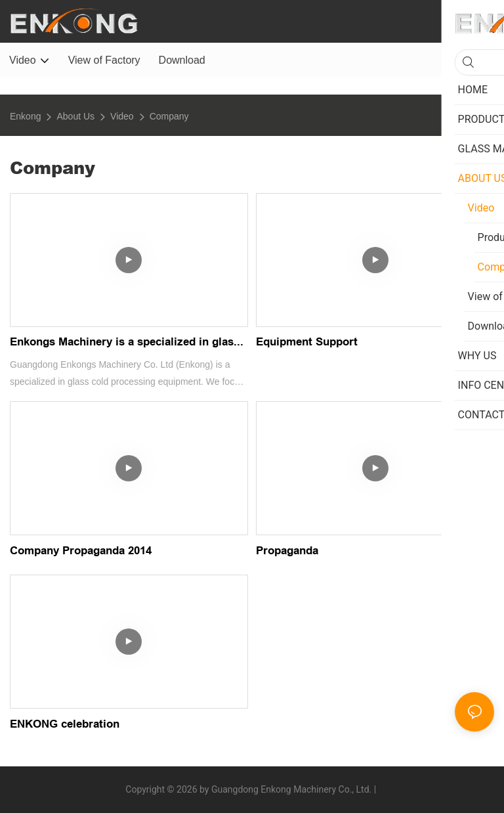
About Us (75, 116)
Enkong (25, 116)
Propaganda (287, 551)
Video (122, 116)
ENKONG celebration (65, 724)
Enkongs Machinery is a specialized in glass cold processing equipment (125, 344)
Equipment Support (307, 342)
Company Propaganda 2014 (81, 551)
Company (169, 116)
